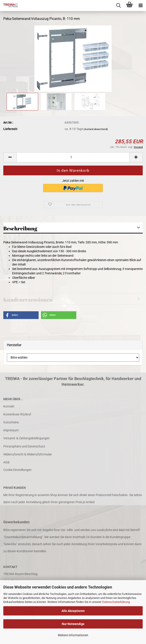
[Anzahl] (73, 157)
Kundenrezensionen (28, 300)
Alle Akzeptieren (73, 611)
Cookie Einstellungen (17, 470)
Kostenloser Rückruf (17, 414)
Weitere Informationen (73, 635)
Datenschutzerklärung (116, 602)
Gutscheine (11, 422)
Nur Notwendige (73, 624)
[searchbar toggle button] (118, 6)
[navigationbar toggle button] (140, 6)
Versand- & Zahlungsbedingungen (26, 438)
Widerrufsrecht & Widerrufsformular (28, 454)
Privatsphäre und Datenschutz (24, 446)
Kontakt (9, 406)
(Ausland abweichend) (96, 129)
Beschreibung (20, 228)
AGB (6, 462)
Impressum (11, 430)
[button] (10, 157)
